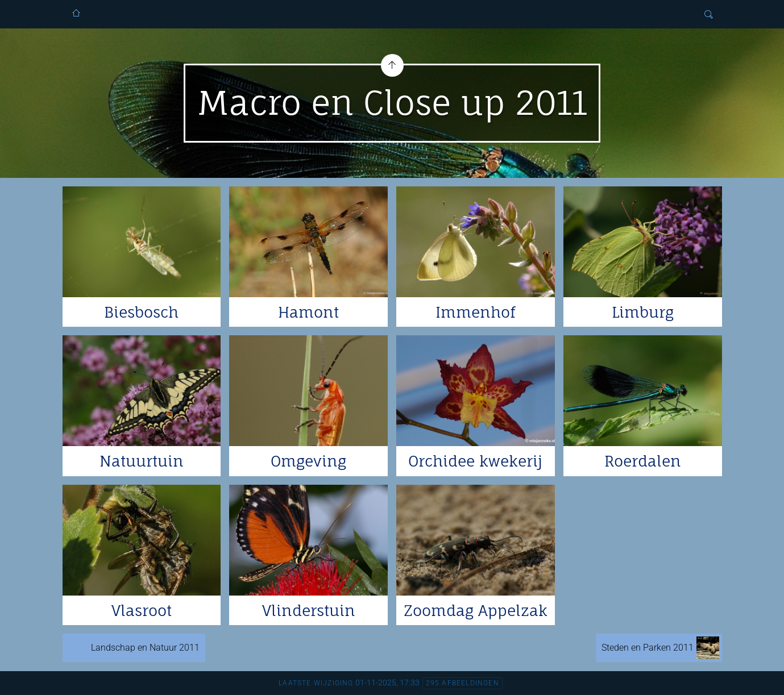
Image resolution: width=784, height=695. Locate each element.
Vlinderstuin (309, 610)
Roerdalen (643, 461)
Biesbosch (141, 312)
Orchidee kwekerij (475, 461)
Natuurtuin (142, 461)
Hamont (308, 312)
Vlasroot (142, 610)
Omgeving (308, 461)
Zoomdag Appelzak (476, 610)
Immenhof (475, 312)
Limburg (643, 312)
